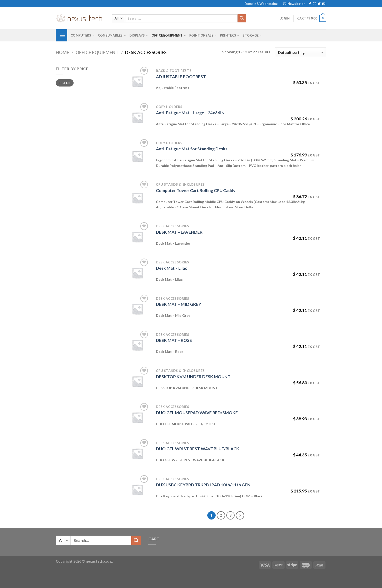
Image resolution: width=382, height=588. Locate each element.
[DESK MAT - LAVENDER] (137, 237)
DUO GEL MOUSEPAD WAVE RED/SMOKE (197, 413)
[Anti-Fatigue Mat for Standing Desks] (137, 156)
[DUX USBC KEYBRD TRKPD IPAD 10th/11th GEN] (137, 490)
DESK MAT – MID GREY (179, 304)
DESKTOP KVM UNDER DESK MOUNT (193, 377)
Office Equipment (169, 35)
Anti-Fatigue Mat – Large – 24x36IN (190, 113)
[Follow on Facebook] (310, 4)
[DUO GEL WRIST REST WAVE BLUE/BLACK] (137, 453)
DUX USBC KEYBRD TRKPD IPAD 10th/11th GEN (203, 485)
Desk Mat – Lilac (172, 268)
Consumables (112, 35)
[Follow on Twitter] (319, 4)
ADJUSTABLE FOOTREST (181, 77)
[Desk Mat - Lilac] (137, 273)
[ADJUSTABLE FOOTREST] (137, 81)
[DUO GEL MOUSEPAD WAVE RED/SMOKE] (137, 417)
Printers (230, 35)
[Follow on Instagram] (315, 4)
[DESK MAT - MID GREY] (137, 309)
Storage (252, 35)
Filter (65, 83)
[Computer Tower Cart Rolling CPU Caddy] (137, 198)
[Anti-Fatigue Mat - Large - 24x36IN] (137, 117)
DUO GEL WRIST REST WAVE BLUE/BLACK (198, 449)
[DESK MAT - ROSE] (137, 345)
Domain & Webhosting (261, 4)
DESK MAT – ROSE (174, 340)
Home (62, 52)
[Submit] (242, 19)
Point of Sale (203, 35)
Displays (139, 35)
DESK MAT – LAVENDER (179, 232)
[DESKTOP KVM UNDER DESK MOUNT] (137, 381)
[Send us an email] (324, 4)
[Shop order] (301, 52)
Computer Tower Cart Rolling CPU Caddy (196, 190)
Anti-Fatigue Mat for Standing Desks (192, 149)
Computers (83, 35)
